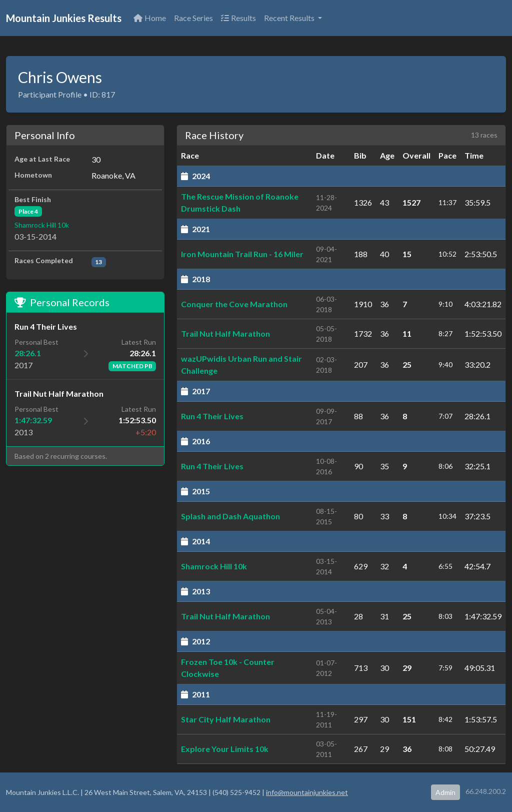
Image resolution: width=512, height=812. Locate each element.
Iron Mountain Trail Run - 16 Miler (242, 254)
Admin (445, 792)
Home (150, 18)
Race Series (193, 18)
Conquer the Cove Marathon (234, 304)
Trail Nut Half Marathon (225, 333)
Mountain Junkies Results (64, 18)
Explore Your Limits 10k (225, 749)
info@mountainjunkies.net (307, 792)
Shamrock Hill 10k (42, 225)
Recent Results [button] (290, 18)
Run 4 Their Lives (212, 416)
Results (238, 18)
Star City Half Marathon (226, 719)
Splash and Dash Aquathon (230, 516)
